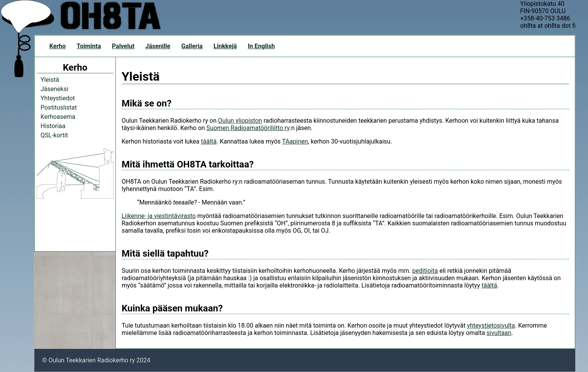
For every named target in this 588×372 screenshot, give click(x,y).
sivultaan (499, 333)
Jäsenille (158, 46)
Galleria (192, 46)
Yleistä (50, 80)
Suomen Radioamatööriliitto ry (248, 128)
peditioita (425, 271)
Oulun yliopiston (240, 121)
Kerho (58, 46)
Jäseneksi (54, 89)
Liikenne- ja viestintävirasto (159, 216)
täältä (209, 141)
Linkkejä (225, 46)
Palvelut (123, 46)
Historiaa (53, 126)
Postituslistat (59, 107)
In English (261, 46)
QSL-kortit (54, 135)
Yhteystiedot (58, 98)
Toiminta (89, 46)
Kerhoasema (58, 117)
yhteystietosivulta (491, 325)
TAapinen (295, 141)
